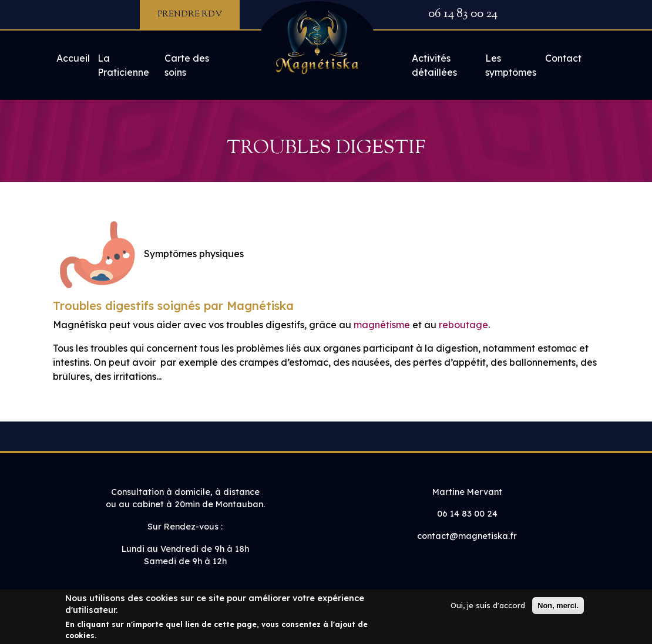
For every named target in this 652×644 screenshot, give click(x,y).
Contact (563, 58)
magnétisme (382, 325)
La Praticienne (123, 65)
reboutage (463, 325)
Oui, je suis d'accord (488, 610)
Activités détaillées (434, 65)
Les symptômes (511, 65)
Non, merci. (558, 610)
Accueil (73, 58)
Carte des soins (187, 65)
